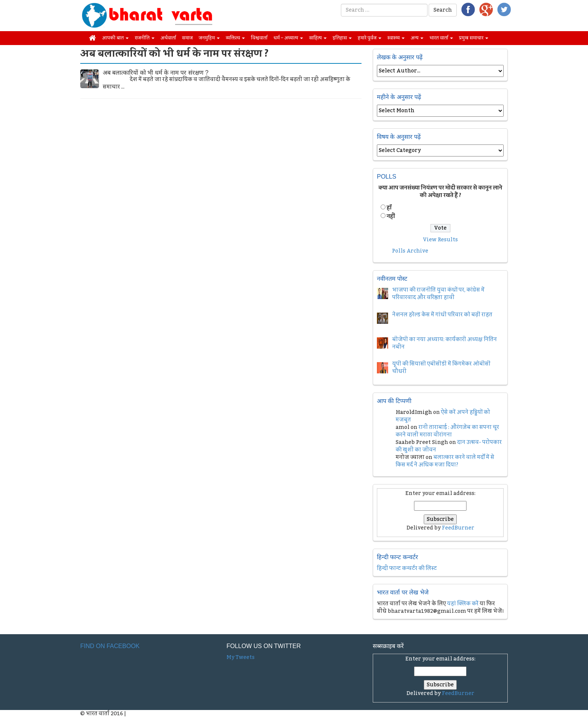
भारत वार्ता (441, 38)
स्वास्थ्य (396, 38)
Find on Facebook (110, 646)
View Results (440, 240)
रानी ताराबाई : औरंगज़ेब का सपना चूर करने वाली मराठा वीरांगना (447, 431)
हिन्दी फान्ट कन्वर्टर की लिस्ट (407, 569)
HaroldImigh (414, 412)
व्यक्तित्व (235, 38)
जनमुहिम (209, 38)
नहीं (391, 217)
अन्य (417, 38)
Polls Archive (410, 251)
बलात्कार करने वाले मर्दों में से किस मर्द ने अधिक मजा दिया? (445, 461)
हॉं (389, 208)
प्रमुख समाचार (474, 38)
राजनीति (145, 38)
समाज (187, 38)
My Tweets (241, 657)
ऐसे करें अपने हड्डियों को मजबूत (443, 416)
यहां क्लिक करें (463, 604)
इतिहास (342, 38)
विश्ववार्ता (259, 38)
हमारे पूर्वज (370, 38)
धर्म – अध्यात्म (288, 38)
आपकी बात (115, 38)
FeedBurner (458, 528)
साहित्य (318, 38)
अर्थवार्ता (168, 38)
